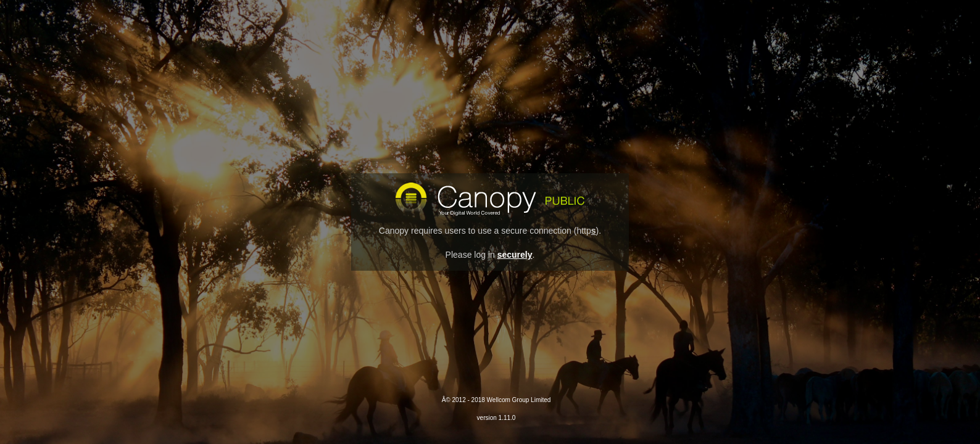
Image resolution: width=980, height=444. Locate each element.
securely (515, 255)
